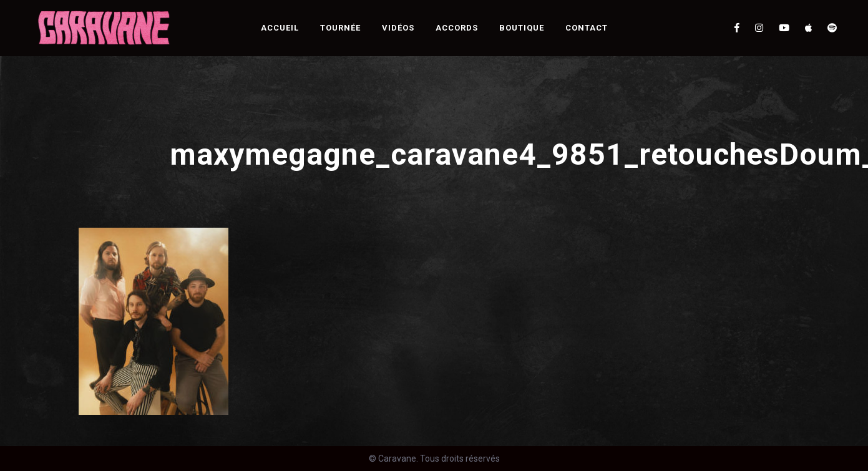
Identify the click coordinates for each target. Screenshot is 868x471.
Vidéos (398, 28)
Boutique (522, 28)
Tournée (340, 28)
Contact (587, 28)
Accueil (280, 28)
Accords (457, 28)
